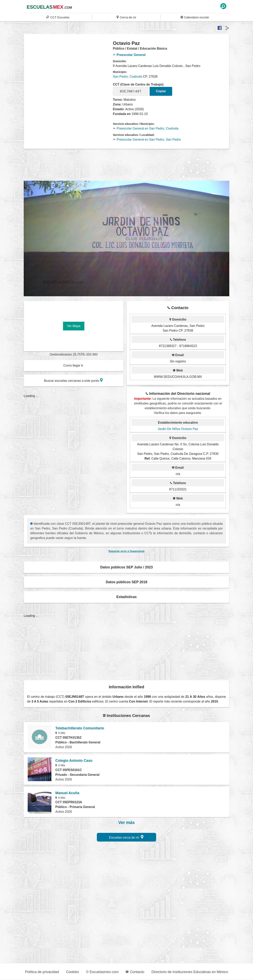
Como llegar (73, 365)
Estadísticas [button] (127, 597)
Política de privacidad (42, 972)
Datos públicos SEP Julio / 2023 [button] (126, 567)
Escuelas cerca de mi (126, 837)
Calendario (195, 17)
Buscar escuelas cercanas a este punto (73, 380)
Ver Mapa (74, 326)
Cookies (72, 972)
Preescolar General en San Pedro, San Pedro (147, 140)
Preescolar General (129, 55)
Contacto (135, 972)
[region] (68, 72)
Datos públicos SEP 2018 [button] (126, 582)
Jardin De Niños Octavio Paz (178, 429)
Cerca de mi (126, 17)
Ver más (127, 823)
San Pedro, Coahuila (127, 77)
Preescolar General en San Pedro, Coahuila (146, 128)
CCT (58, 17)
